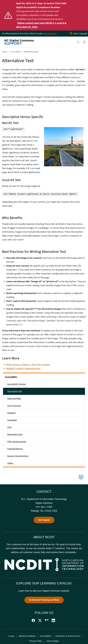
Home (5, 52)
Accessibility (15, 52)
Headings (11, 413)
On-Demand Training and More (44, 600)
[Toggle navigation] (84, 42)
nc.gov (11, 636)
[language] (80, 34)
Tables (10, 463)
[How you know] (51, 34)
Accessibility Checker (17, 384)
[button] (76, 42)
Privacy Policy (36, 641)
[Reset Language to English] (71, 34)
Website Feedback (27, 636)
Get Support (44, 520)
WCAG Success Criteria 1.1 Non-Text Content (28, 365)
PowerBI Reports (15, 449)
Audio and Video (14, 398)
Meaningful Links (15, 434)
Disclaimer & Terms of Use (68, 636)
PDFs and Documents (17, 442)
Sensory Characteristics (18, 456)
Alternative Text (15, 391)
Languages (12, 420)
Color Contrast (14, 406)
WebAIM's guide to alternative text (24, 369)
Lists (9, 427)
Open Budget (53, 641)
